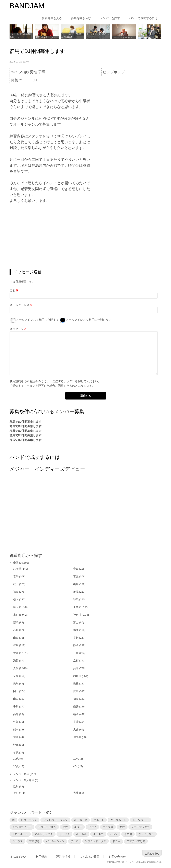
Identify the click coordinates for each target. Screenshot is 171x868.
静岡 (76, 645)
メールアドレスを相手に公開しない (89, 320)
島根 (76, 684)
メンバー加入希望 (24, 780)
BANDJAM (27, 6)
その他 (17, 793)
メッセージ (17, 329)
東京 (16, 615)
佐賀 (16, 722)
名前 (12, 290)
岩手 (16, 576)
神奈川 (77, 615)
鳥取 (16, 684)
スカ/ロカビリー (22, 827)
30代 (16, 766)
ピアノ (92, 827)
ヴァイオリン (146, 834)
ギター (78, 827)
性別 (16, 786)
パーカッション (55, 841)
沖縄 (16, 745)
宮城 (76, 576)
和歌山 (77, 676)
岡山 (16, 691)
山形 (76, 584)
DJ (13, 820)
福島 (16, 592)
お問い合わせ (117, 857)
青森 (76, 569)
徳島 (76, 699)
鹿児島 (77, 737)
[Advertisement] (86, 236)
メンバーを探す (110, 18)
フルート (99, 820)
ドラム (116, 841)
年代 (16, 753)
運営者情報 (63, 857)
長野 (76, 638)
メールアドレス (20, 305)
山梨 (16, 638)
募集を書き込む (81, 18)
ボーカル (81, 834)
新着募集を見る (52, 18)
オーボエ (98, 834)
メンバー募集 (21, 774)
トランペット (141, 820)
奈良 (16, 676)
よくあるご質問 (89, 857)
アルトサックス (44, 834)
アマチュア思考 (136, 841)
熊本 (16, 730)
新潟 (16, 622)
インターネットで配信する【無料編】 (72, 36)
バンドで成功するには (143, 18)
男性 (76, 793)
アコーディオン (47, 827)
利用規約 (15, 381)
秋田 (16, 584)
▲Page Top (152, 854)
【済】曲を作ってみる (45, 37)
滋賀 (16, 661)
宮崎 (16, 737)
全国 (16, 563)
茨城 (76, 592)
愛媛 (76, 707)
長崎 (76, 722)
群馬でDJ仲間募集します (26, 422)
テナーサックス (140, 827)
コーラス (17, 841)
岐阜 (16, 645)
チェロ (75, 841)
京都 (76, 661)
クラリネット (118, 820)
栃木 (16, 599)
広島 (76, 691)
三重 (76, 653)
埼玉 (16, 607)
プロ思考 (34, 841)
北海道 (17, 569)
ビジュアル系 (29, 820)
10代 (76, 759)
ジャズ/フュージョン (55, 820)
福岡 (76, 714)
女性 (122, 827)
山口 (16, 699)
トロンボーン (20, 834)
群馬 (76, 599)
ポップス (108, 827)
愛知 (16, 653)
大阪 (16, 668)
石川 (16, 630)
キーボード (81, 820)
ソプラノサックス (96, 841)
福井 (76, 630)
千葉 (76, 607)
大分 (76, 730)
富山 (76, 622)
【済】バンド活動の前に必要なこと (21, 36)
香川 (16, 707)
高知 (16, 714)
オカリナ (64, 834)
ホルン (114, 834)
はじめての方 (18, 857)
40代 (76, 766)
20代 (16, 759)
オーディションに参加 (122, 37)
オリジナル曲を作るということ (98, 36)
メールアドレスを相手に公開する (37, 320)
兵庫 (76, 668)
